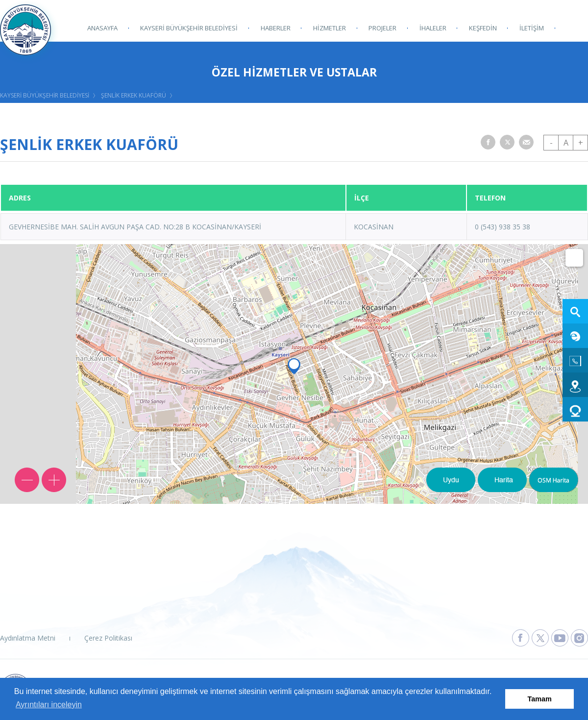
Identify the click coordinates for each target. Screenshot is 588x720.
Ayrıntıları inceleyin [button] (49, 705)
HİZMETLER (329, 28)
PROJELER (382, 28)
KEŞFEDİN (482, 28)
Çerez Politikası (108, 638)
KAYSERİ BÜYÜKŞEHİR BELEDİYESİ (189, 28)
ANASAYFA (102, 28)
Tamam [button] (540, 699)
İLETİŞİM (531, 28)
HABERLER (275, 28)
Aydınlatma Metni (28, 638)
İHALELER (432, 28)
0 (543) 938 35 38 (502, 227)
